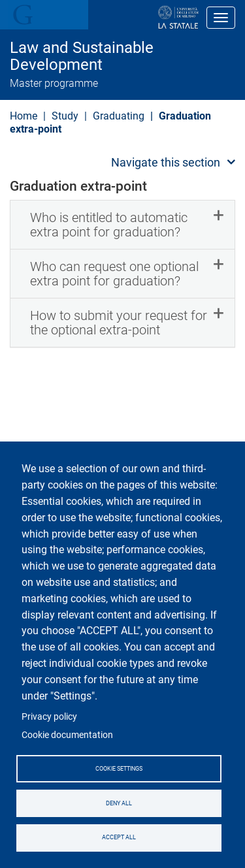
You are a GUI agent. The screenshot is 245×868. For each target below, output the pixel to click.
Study (65, 116)
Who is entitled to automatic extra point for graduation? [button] (109, 225)
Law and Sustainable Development (82, 56)
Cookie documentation (67, 735)
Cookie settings (119, 769)
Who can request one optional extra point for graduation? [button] (114, 274)
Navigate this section (166, 162)
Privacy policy (49, 716)
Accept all (119, 837)
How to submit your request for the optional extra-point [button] (119, 323)
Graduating (119, 116)
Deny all (119, 803)
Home (24, 116)
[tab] (122, 225)
